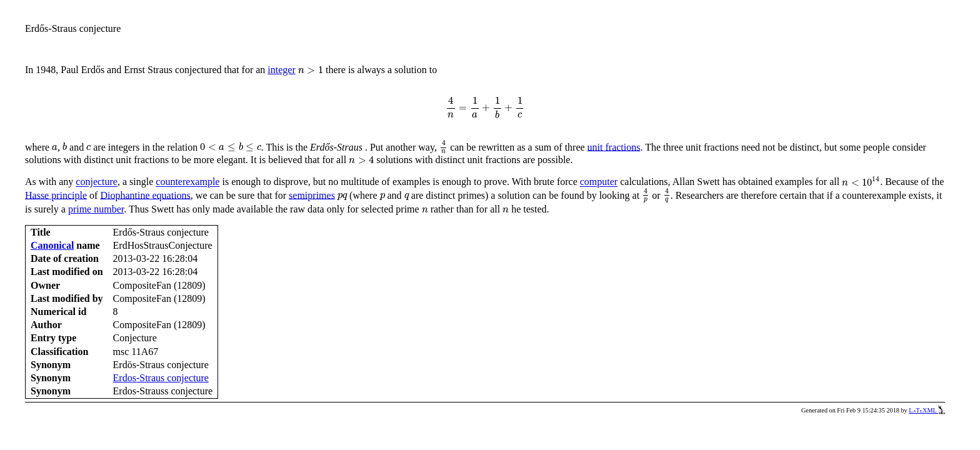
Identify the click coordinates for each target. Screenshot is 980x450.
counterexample (187, 182)
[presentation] (311, 69)
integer (281, 70)
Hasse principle (56, 195)
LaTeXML (927, 410)
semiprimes (312, 195)
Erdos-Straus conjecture (161, 378)
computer (599, 182)
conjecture (97, 182)
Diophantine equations (145, 195)
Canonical (52, 245)
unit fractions (614, 147)
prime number (96, 209)
